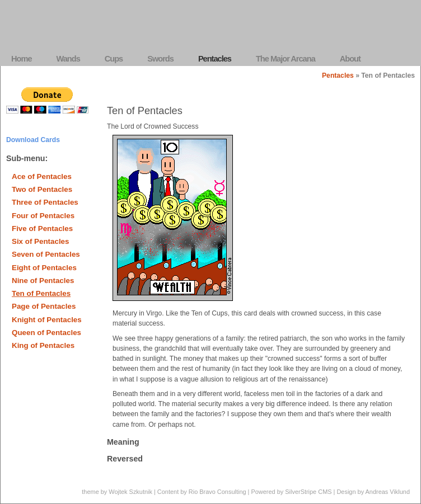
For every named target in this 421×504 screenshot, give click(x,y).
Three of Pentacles (45, 202)
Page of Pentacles (44, 306)
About (350, 59)
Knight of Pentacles (47, 320)
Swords (160, 59)
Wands (68, 59)
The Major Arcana (286, 59)
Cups (114, 59)
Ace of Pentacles (42, 176)
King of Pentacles (43, 345)
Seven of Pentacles (46, 254)
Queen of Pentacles (46, 333)
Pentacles (215, 59)
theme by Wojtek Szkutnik (117, 492)
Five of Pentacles (42, 229)
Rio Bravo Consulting (217, 492)
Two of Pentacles (42, 189)
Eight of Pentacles (44, 268)
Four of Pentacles (43, 216)
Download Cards (33, 140)
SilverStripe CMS (308, 492)
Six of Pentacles (40, 241)
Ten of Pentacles (41, 293)
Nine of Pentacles (43, 281)
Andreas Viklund (388, 492)
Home (22, 59)
